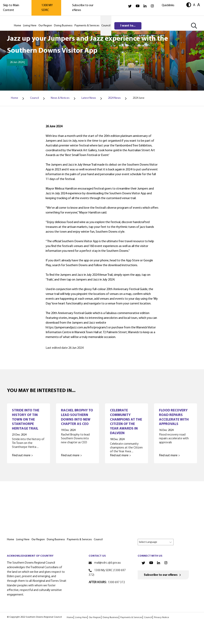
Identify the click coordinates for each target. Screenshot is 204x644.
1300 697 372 (116, 582)
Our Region (95, 617)
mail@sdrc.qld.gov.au (107, 563)
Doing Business (110, 617)
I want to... (128, 26)
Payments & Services (131, 617)
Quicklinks (168, 5)
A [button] (194, 5)
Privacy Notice (161, 617)
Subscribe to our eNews (161, 575)
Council (148, 617)
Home (70, 617)
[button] (189, 5)
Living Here (81, 617)
